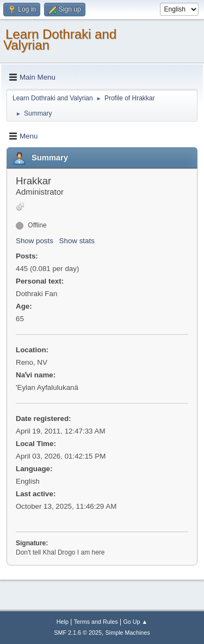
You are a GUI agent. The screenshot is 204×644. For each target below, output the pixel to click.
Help (63, 622)
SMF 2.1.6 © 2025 (78, 633)
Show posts (35, 241)
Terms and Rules (96, 622)
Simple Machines (128, 633)
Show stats (77, 241)
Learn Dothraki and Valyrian (60, 40)
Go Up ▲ (135, 622)
